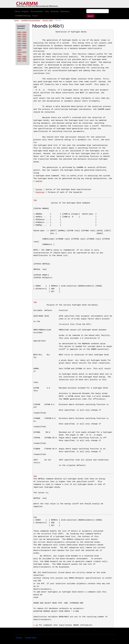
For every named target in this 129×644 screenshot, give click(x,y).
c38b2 (24, 58)
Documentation (37, 11)
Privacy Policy (31, 638)
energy (39, 181)
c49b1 (19, 34)
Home (18, 11)
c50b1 (19, 32)
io (37, 625)
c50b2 (24, 32)
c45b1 (19, 43)
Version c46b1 (48, 20)
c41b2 (24, 52)
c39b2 (24, 56)
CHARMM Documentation (31, 20)
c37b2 (24, 61)
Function (40, 192)
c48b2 (24, 36)
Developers (65, 11)
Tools (47, 11)
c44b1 (19, 45)
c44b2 (24, 45)
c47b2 (24, 39)
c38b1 (19, 58)
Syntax (39, 189)
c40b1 (19, 54)
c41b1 (19, 52)
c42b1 (19, 50)
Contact (19, 638)
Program (25, 11)
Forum (35, 16)
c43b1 (19, 48)
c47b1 (19, 39)
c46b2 (24, 41)
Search (90, 16)
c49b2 (24, 34)
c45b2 (24, 43)
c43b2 (24, 48)
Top (35, 200)
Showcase (55, 11)
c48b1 (19, 36)
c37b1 (19, 61)
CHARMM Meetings (23, 16)
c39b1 (19, 56)
